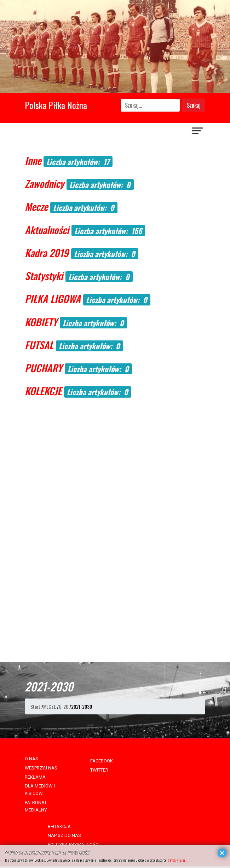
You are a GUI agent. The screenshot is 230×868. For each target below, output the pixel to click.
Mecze (36, 206)
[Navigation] (198, 132)
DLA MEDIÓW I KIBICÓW (40, 790)
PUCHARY (44, 368)
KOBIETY (41, 322)
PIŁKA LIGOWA (53, 299)
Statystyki (44, 276)
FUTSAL (39, 345)
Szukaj (194, 105)
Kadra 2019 (47, 253)
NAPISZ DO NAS (64, 835)
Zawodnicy (44, 183)
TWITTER (99, 770)
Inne (33, 160)
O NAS (31, 759)
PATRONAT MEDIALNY (36, 806)
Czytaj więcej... (177, 860)
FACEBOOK (102, 761)
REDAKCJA (59, 827)
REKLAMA (35, 777)
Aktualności (47, 230)
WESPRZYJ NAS (41, 768)
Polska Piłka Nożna (56, 105)
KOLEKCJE (43, 391)
